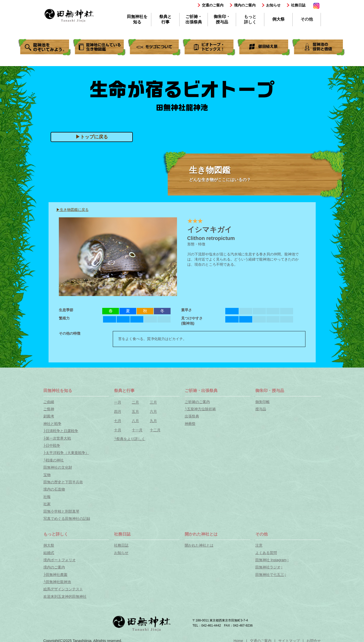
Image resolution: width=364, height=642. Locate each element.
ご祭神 (49, 409)
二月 (135, 402)
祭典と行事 (165, 19)
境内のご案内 (245, 5)
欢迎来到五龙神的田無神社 (65, 596)
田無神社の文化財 (58, 467)
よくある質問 (266, 553)
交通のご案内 (213, 5)
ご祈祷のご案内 (197, 402)
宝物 (47, 475)
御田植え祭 (264, 47)
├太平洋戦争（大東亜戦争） (66, 453)
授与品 (261, 409)
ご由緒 (49, 402)
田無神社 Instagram (271, 560)
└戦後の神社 (54, 460)
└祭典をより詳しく (130, 439)
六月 (153, 412)
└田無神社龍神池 (57, 582)
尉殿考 (49, 416)
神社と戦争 (52, 424)
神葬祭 (190, 424)
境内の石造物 (54, 489)
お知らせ (273, 5)
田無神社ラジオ (268, 567)
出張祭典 (192, 416)
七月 (118, 421)
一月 (118, 402)
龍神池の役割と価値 (319, 47)
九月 (153, 421)
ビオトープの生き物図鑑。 (100, 47)
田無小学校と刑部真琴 (61, 511)
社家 (47, 504)
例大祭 (278, 19)
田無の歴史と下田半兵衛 (63, 482)
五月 (135, 412)
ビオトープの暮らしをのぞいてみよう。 (45, 47)
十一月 (137, 430)
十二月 (155, 430)
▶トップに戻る (92, 137)
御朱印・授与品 (222, 19)
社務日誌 (298, 5)
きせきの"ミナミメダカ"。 (155, 47)
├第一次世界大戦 (57, 438)
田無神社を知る (137, 19)
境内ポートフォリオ (60, 560)
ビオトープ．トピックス (209, 47)
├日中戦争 (52, 445)
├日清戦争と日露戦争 (61, 431)
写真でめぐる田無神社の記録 (67, 519)
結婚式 (49, 553)
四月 (118, 412)
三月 (153, 402)
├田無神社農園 (55, 575)
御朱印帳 (263, 402)
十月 (118, 430)
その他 (307, 19)
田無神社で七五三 (270, 575)
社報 (47, 497)
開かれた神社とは (199, 545)
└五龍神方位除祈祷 (200, 409)
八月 (135, 421)
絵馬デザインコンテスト (63, 589)
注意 (259, 545)
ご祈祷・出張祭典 (194, 19)
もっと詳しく (250, 19)
